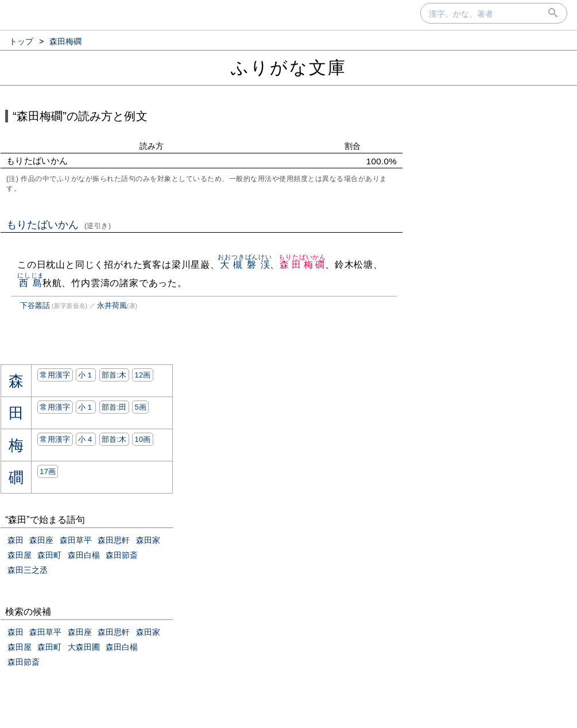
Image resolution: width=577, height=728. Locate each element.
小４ (86, 439)
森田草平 (76, 540)
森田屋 (20, 555)
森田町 (49, 555)
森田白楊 (84, 555)
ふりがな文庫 (289, 68)
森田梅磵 (302, 265)
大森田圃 (84, 647)
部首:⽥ (114, 407)
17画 (48, 471)
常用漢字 (55, 375)
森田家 (148, 540)
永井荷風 (112, 305)
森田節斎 (122, 555)
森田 (16, 540)
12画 (142, 375)
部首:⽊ (114, 375)
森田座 (41, 540)
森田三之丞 (28, 570)
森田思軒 (114, 540)
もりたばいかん (59, 225)
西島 (31, 283)
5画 (140, 407)
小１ (86, 375)
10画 (142, 439)
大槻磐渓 (245, 265)
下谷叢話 (35, 305)
